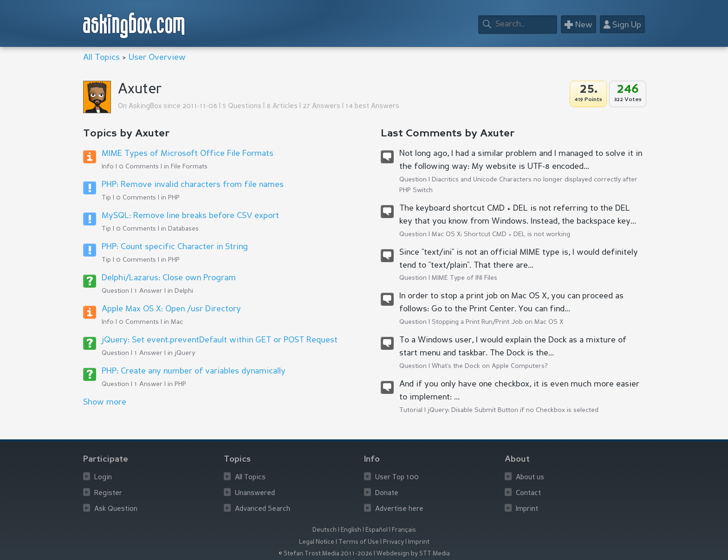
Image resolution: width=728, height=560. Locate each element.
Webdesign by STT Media (413, 554)
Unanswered (255, 493)
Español (377, 530)
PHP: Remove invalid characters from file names (193, 185)
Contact (528, 493)
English (351, 530)
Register (108, 493)
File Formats (189, 167)
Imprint (527, 509)
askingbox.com (134, 25)
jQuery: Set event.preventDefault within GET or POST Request (220, 340)
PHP (174, 198)
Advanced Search (263, 509)
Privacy (393, 542)
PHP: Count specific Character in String (175, 247)
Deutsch (325, 530)
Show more (105, 402)
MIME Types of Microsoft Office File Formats (188, 154)
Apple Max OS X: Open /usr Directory (171, 309)
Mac (177, 322)
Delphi (184, 291)
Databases (183, 229)
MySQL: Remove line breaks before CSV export (190, 216)
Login (103, 478)
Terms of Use (359, 542)
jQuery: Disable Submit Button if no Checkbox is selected (513, 410)
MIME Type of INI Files (465, 278)
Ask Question (116, 509)
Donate (387, 493)
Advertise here (399, 509)
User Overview (157, 58)
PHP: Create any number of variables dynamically (194, 371)
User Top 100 (397, 478)
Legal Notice (317, 542)
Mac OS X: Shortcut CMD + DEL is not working (501, 234)
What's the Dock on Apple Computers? (490, 366)
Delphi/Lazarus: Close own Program (169, 278)
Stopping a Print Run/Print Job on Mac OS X (497, 322)
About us (530, 478)
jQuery (185, 353)
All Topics (101, 58)
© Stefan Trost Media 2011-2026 (325, 554)
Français (404, 530)
